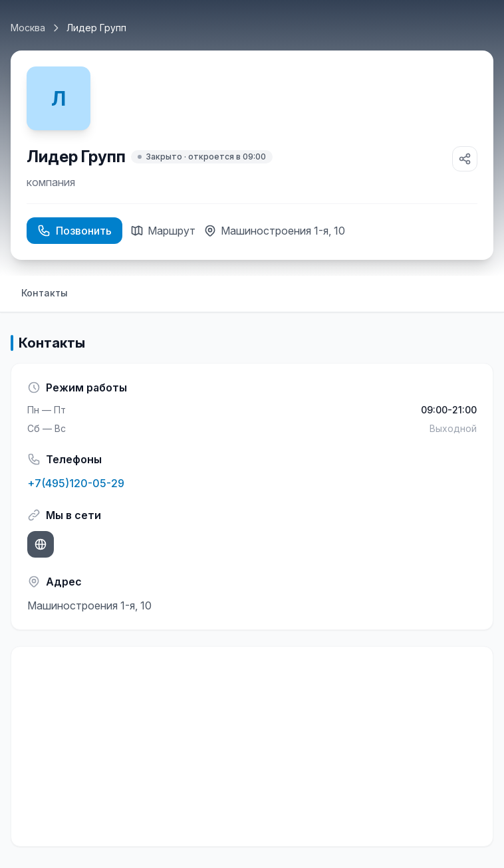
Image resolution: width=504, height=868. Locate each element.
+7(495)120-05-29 (76, 483)
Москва (28, 28)
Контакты (45, 293)
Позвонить (74, 231)
